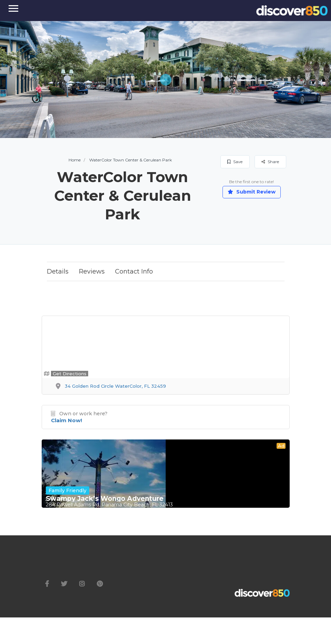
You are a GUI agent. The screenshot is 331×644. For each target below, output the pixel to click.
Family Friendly (68, 491)
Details (58, 271)
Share (270, 162)
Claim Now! (66, 420)
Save (235, 162)
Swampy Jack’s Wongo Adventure (105, 499)
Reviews (92, 271)
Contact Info (134, 271)
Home (75, 160)
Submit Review (252, 192)
